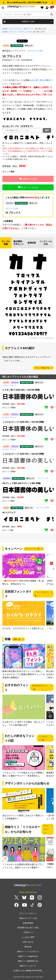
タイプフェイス (16, 29)
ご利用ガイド (28, 932)
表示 (47, 130)
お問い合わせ (28, 942)
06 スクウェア (9, 512)
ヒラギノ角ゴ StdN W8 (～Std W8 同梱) (21, 390)
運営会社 (28, 947)
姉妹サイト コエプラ (28, 966)
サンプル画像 (6, 243)
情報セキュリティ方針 (28, 918)
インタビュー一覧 (43, 738)
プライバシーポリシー (28, 913)
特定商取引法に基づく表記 (28, 928)
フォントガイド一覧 (42, 594)
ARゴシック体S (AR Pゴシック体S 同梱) (21, 483)
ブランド (13, 32)
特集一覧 (17, 639)
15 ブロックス (13, 213)
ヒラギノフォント (10, 385)
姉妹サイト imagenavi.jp (28, 956)
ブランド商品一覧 (42, 368)
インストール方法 (46, 243)
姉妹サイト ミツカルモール (28, 952)
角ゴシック (29, 29)
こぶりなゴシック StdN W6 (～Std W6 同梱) (23, 422)
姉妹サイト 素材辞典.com (28, 961)
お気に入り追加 (28, 179)
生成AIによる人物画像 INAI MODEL (28, 971)
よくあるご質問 (28, 937)
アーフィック (43, 478)
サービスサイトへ (46, 829)
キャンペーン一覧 (32, 549)
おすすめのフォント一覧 (40, 687)
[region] (28, 137)
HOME (5, 29)
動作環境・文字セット (19, 243)
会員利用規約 (28, 923)
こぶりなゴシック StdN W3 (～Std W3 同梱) (23, 454)
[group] (24, 570)
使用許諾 (32, 243)
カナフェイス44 (25, 32)
